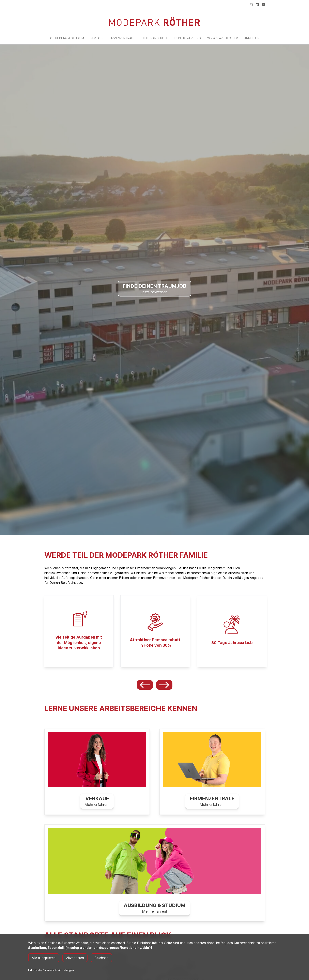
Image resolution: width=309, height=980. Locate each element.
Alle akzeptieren (44, 958)
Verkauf (97, 38)
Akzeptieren (75, 958)
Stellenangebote (154, 38)
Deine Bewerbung (188, 38)
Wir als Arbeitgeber (223, 38)
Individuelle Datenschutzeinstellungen (51, 970)
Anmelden (252, 38)
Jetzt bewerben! (154, 288)
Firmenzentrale (122, 38)
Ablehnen (101, 958)
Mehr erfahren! (97, 801)
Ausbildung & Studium (67, 38)
